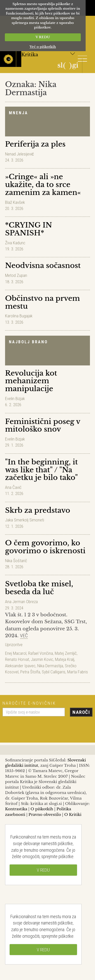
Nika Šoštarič (16, 561)
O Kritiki (73, 814)
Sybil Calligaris (54, 672)
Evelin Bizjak (15, 399)
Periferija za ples (35, 144)
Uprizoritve (14, 645)
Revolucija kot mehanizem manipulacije (31, 381)
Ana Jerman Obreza (21, 602)
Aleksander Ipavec (20, 666)
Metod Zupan (16, 275)
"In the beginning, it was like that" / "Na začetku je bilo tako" (41, 470)
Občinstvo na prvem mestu (43, 302)
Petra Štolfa (30, 672)
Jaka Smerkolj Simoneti (25, 520)
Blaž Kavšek (15, 202)
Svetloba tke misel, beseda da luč (39, 588)
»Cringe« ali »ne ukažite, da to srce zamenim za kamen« (43, 185)
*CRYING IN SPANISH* (29, 229)
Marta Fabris (78, 672)
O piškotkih (42, 809)
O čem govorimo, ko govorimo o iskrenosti (45, 547)
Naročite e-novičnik (29, 703)
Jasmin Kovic (42, 659)
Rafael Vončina (41, 653)
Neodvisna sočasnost (43, 266)
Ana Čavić (13, 487)
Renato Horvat (17, 659)
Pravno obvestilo (45, 814)
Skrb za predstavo (38, 510)
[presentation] (41, 728)
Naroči (81, 712)
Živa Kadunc (15, 243)
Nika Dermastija (50, 666)
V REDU (43, 37)
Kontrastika (16, 809)
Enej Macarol (16, 653)
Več (24, 636)
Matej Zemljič (66, 653)
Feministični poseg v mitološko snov (43, 425)
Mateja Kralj (65, 659)
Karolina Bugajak (19, 316)
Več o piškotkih (43, 47)
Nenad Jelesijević (20, 154)
